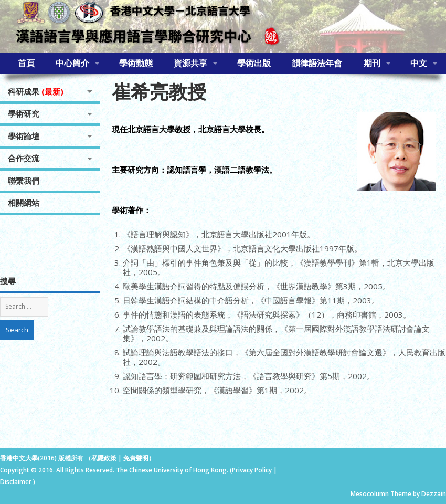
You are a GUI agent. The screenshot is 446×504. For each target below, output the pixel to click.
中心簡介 (72, 63)
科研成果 (36, 91)
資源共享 (190, 63)
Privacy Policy (252, 470)
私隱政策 (104, 458)
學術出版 (254, 63)
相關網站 (24, 203)
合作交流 (24, 158)
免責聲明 (136, 458)
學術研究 (24, 113)
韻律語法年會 (317, 63)
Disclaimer (17, 482)
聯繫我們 (24, 181)
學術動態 (136, 63)
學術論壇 (24, 136)
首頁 (26, 63)
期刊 (372, 63)
